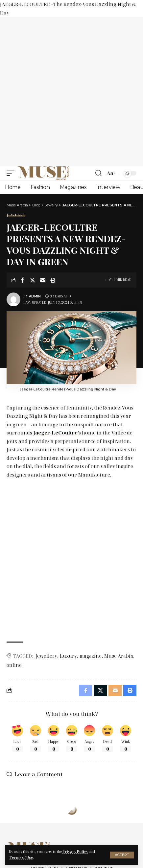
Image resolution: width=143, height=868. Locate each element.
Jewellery (46, 656)
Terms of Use (21, 857)
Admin (35, 296)
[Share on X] (33, 280)
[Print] (53, 280)
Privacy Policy (75, 852)
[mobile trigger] (12, 173)
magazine (91, 656)
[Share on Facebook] (22, 280)
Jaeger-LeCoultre (55, 433)
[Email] (43, 280)
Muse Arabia (119, 656)
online (14, 665)
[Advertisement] (71, 92)
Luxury (68, 656)
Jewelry (16, 215)
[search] (98, 173)
